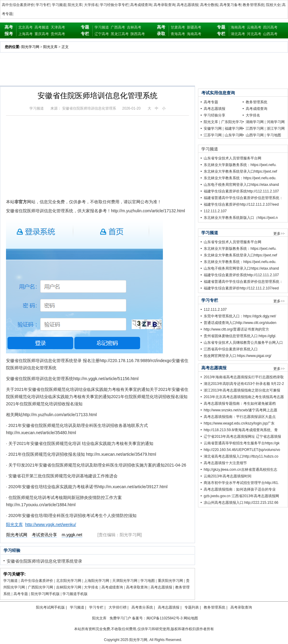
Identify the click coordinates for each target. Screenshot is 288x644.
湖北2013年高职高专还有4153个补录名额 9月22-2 (244, 384)
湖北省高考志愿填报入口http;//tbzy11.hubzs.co (241, 456)
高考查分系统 (142, 607)
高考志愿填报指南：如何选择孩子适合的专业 (240, 489)
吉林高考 (134, 27)
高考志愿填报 (187, 5)
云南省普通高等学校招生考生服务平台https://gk (242, 443)
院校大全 (273, 5)
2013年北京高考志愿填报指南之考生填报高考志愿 (244, 397)
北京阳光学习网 (69, 581)
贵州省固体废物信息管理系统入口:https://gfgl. (240, 336)
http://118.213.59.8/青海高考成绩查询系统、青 (241, 430)
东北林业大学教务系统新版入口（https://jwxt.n (241, 218)
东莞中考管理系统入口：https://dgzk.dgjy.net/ (240, 316)
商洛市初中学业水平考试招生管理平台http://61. (241, 483)
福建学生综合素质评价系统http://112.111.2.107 (241, 191)
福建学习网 (234, 128)
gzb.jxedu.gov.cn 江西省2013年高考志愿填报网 (241, 496)
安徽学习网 (213, 128)
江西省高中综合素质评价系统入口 (231, 349)
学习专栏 (43, 5)
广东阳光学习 (232, 122)
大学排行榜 (118, 607)
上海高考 (25, 34)
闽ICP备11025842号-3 (164, 618)
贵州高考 (58, 34)
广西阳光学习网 (40, 587)
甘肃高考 (178, 27)
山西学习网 (255, 135)
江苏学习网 (213, 135)
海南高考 (194, 34)
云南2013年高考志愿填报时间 (228, 476)
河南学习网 (276, 122)
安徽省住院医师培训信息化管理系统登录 (44, 561)
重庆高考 (42, 34)
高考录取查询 (164, 5)
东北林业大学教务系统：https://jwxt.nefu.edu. (240, 178)
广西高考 (118, 27)
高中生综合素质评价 (18, 5)
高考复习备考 (230, 5)
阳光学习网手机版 (45, 594)
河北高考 (254, 34)
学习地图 (148, 581)
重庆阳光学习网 (170, 581)
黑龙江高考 (120, 34)
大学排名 (91, 5)
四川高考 (270, 27)
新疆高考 (194, 27)
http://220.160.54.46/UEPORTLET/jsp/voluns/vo (242, 450)
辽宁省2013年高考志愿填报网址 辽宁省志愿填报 (242, 437)
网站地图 (191, 618)
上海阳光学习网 (97, 581)
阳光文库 (75, 5)
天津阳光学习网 (125, 581)
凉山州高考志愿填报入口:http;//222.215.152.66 (241, 503)
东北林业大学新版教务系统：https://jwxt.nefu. (240, 165)
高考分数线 (209, 5)
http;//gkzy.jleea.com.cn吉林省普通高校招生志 (240, 470)
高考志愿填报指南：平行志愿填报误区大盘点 (240, 417)
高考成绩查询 (141, 5)
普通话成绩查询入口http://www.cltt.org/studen (240, 323)
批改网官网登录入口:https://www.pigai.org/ (237, 356)
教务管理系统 (253, 5)
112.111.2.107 (215, 211)
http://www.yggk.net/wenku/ (51, 525)
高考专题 (21, 594)
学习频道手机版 (75, 594)
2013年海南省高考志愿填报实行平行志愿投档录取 (244, 377)
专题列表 (192, 607)
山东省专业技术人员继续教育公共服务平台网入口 (243, 343)
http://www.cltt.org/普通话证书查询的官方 (236, 329)
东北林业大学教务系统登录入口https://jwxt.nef (240, 171)
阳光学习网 (30, 47)
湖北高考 (238, 34)
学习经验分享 (214, 115)
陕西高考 (138, 34)
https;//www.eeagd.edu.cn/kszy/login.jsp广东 (239, 423)
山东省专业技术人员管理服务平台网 (232, 158)
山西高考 (270, 34)
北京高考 (25, 27)
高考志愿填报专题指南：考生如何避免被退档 (240, 404)
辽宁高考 (102, 34)
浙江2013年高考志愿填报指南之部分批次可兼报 (242, 390)
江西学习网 (255, 128)
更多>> (279, 234)
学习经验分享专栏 (114, 5)
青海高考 (178, 34)
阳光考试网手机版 (50, 607)
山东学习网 (234, 135)
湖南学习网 (255, 122)
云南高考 (254, 27)
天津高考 (58, 27)
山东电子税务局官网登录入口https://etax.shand (241, 185)
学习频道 (59, 5)
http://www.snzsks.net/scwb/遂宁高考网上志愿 (240, 410)
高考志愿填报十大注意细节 (225, 463)
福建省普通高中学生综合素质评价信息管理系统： (243, 198)
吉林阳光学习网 (69, 587)
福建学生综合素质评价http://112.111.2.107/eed (241, 204)
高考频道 (42, 27)
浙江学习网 (276, 128)
